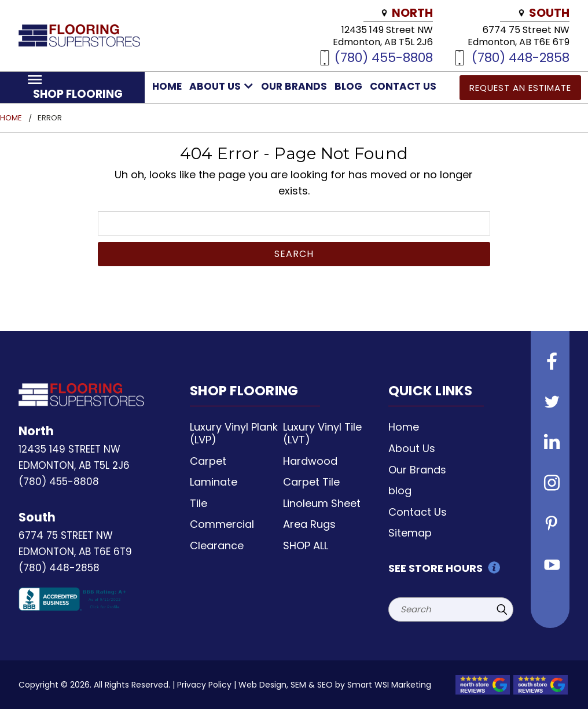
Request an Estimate (520, 88)
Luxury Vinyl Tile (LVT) (322, 433)
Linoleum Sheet (322, 503)
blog (348, 86)
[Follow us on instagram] (550, 484)
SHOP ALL (306, 545)
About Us (221, 86)
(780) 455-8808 (384, 57)
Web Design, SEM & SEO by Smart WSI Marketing (335, 685)
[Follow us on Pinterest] (550, 525)
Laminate (214, 482)
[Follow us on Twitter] (550, 403)
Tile (199, 503)
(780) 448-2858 (521, 57)
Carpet (208, 461)
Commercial (222, 524)
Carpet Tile (311, 482)
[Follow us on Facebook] (550, 363)
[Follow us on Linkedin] (550, 444)
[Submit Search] (502, 609)
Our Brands (294, 86)
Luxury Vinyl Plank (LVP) (234, 433)
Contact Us (403, 86)
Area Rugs (309, 524)
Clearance (217, 545)
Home (167, 86)
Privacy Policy (204, 685)
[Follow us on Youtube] (550, 565)
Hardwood (310, 461)
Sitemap (410, 533)
